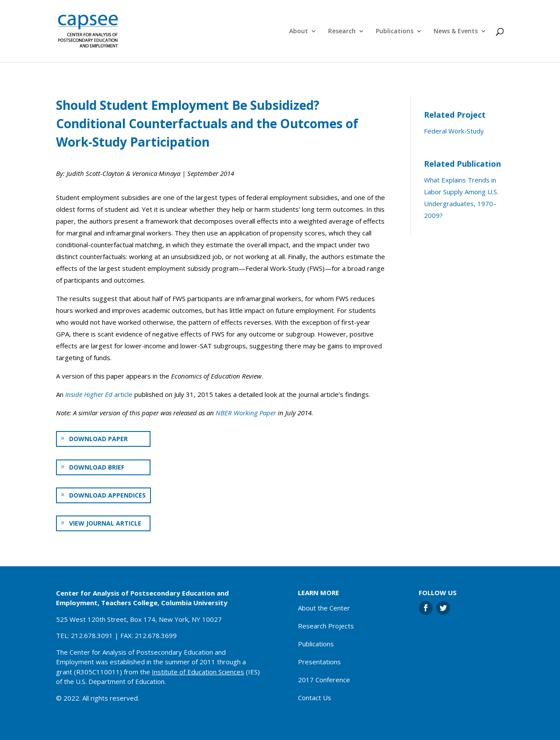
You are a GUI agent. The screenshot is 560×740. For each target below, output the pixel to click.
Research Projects (326, 626)
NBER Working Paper (246, 413)
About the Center (324, 608)
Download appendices (107, 495)
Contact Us (315, 698)
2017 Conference (324, 680)
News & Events (456, 32)
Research (342, 32)
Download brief (97, 467)
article (99, 394)
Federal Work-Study (454, 131)
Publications (395, 32)
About (299, 32)
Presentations (319, 662)
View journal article (105, 523)
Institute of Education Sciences (198, 672)
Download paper (98, 439)
